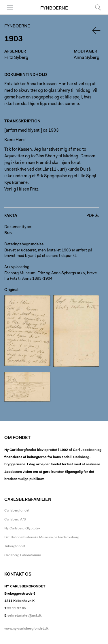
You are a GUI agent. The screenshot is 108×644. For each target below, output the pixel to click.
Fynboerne (54, 8)
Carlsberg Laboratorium (23, 555)
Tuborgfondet (15, 546)
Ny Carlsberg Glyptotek (22, 529)
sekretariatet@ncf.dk (25, 616)
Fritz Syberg (16, 58)
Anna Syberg (87, 58)
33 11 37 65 (17, 608)
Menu (10, 7)
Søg (98, 7)
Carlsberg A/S (15, 520)
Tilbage (97, 30)
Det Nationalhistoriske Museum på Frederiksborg (42, 537)
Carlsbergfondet (17, 511)
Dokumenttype (18, 227)
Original (11, 290)
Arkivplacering (17, 267)
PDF (90, 216)
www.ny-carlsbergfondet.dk (26, 629)
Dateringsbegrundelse (24, 244)
